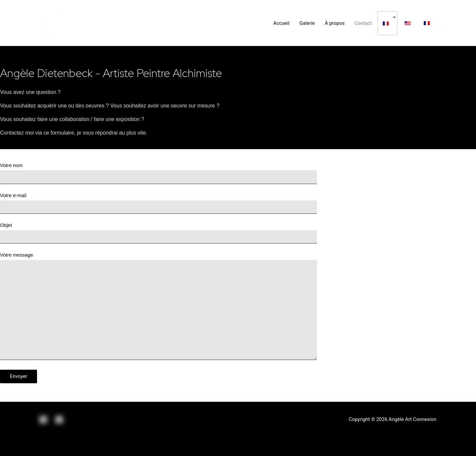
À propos (335, 23)
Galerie (307, 23)
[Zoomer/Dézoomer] (96, 443)
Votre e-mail (159, 203)
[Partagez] (41, 443)
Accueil (281, 23)
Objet (159, 233)
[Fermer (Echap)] (13, 443)
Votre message (159, 308)
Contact (363, 23)
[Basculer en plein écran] (68, 443)
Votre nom (159, 173)
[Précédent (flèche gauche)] (13, 453)
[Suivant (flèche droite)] (41, 453)
